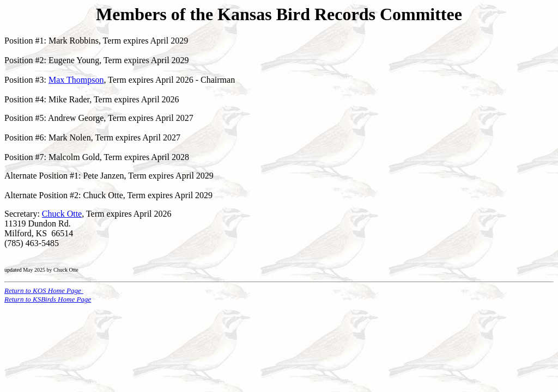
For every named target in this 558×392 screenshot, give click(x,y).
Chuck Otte (62, 214)
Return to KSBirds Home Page (48, 299)
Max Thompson (76, 80)
